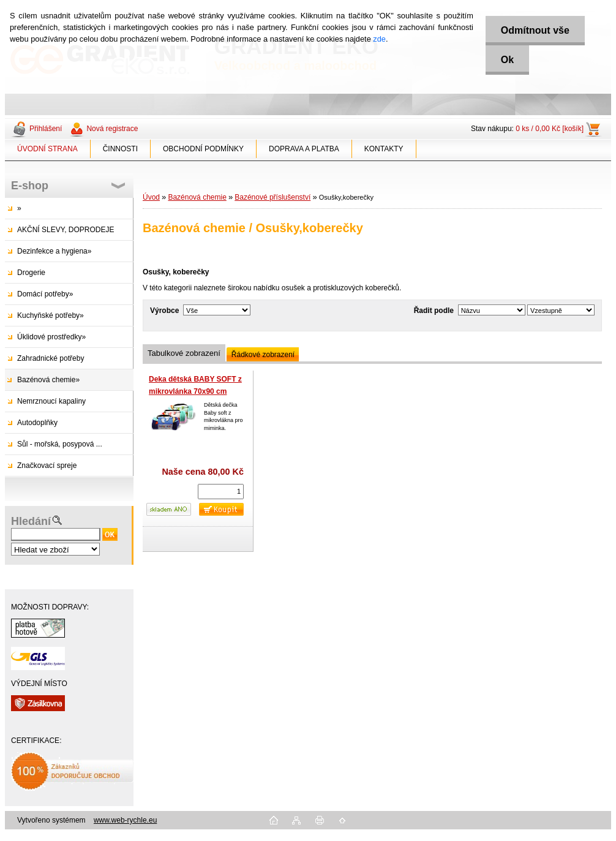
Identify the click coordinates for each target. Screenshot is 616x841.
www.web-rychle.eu (125, 820)
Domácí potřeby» (45, 294)
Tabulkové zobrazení (184, 353)
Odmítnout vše (535, 30)
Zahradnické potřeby (51, 358)
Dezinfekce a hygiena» (54, 251)
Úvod (151, 197)
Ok (507, 60)
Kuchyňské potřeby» (51, 315)
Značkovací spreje (47, 466)
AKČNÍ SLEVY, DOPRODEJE (66, 230)
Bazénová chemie (197, 197)
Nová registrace (112, 129)
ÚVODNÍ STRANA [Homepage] (47, 149)
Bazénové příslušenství (272, 197)
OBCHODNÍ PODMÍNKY (203, 149)
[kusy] (221, 492)
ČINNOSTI (120, 149)
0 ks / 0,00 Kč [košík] (550, 129)
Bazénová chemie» (48, 380)
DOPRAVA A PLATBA (304, 149)
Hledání (31, 521)
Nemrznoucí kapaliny (51, 401)
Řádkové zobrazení (263, 355)
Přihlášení (46, 129)
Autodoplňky (37, 423)
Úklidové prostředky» (51, 337)
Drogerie (31, 273)
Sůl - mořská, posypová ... (60, 444)
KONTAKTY (384, 149)
